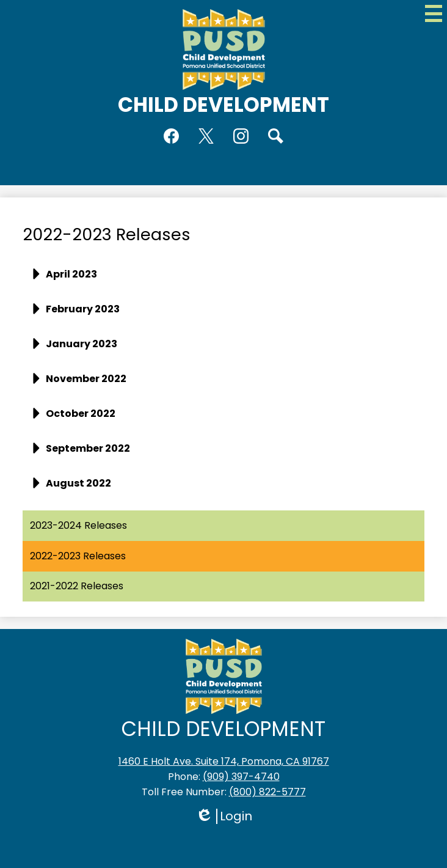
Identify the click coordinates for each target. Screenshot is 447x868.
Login (224, 816)
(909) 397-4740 (241, 777)
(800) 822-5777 (267, 792)
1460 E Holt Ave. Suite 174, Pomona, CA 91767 (224, 761)
